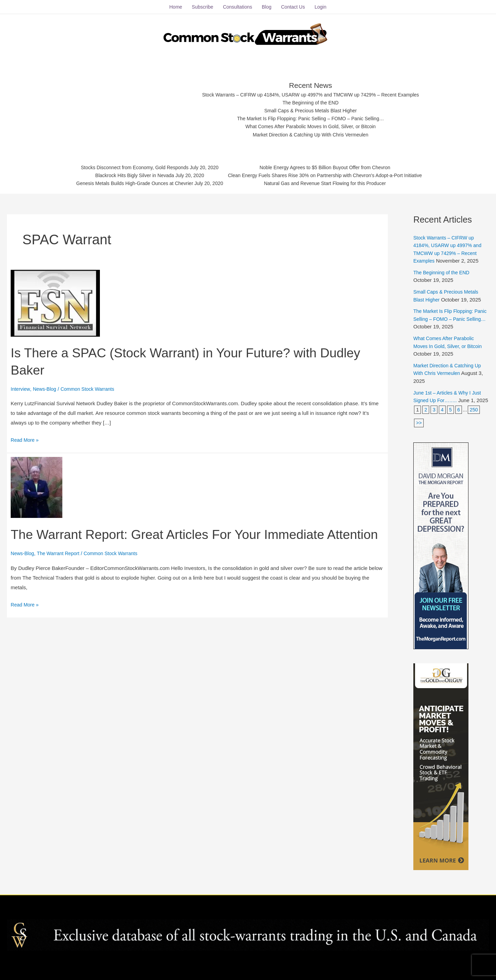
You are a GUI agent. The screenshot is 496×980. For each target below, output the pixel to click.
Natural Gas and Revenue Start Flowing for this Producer (330, 182)
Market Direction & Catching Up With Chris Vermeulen (311, 133)
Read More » (26, 435)
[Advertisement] (132, 105)
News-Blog (47, 385)
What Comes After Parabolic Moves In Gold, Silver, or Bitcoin (311, 125)
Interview (21, 385)
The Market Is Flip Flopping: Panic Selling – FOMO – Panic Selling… (311, 116)
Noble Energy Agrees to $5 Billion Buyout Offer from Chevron (330, 165)
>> (419, 426)
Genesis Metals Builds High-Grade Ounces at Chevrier (127, 182)
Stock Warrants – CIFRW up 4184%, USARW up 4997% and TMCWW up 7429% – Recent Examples (311, 90)
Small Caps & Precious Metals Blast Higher (311, 107)
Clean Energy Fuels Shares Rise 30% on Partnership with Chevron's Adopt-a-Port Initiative (330, 174)
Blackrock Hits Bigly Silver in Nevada (127, 174)
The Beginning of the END (311, 99)
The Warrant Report (61, 566)
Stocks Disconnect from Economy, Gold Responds (127, 165)
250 (475, 413)
